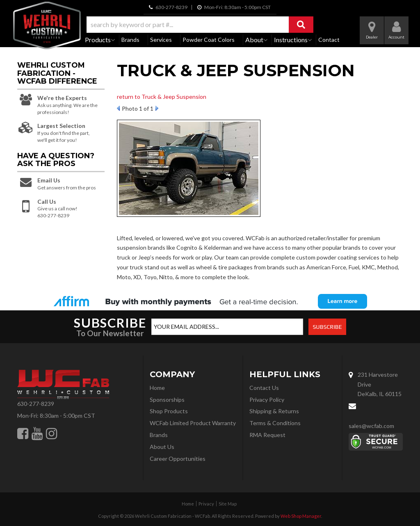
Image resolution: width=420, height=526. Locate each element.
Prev (118, 108)
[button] (200, 25)
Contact (329, 40)
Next (157, 108)
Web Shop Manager (301, 516)
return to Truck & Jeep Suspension (162, 97)
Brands (130, 40)
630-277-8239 (36, 404)
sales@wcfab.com (371, 426)
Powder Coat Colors (209, 40)
